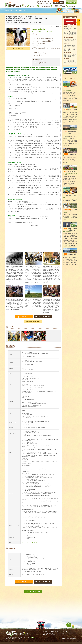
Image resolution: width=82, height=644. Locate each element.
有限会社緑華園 (70, 154)
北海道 (15, 10)
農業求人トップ (8, 10)
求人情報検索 (52, 631)
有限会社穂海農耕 (70, 254)
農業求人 (45, 631)
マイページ (59, 631)
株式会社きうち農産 (70, 109)
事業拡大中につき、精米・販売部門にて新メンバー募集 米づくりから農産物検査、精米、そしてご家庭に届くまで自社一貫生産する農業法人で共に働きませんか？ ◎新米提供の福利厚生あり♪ (70, 118)
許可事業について (55, 635)
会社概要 (65, 631)
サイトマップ (58, 633)
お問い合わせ (46, 635)
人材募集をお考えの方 (48, 633)
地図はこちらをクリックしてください (30, 542)
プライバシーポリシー (67, 633)
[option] (14, 336)
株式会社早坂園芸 (70, 172)
